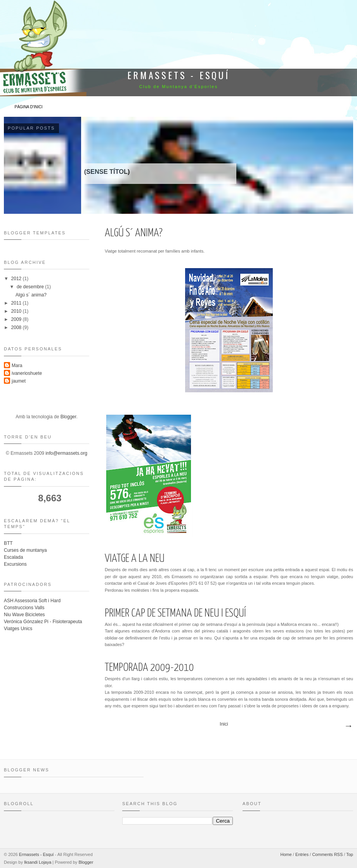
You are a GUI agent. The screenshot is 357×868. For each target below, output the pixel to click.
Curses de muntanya (25, 550)
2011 (17, 303)
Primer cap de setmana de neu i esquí (175, 613)
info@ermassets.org (66, 453)
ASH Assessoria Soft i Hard (32, 601)
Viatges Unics (18, 629)
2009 (17, 319)
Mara (17, 366)
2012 (17, 279)
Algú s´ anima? (134, 233)
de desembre (31, 287)
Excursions (15, 564)
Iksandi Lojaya (38, 862)
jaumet (19, 381)
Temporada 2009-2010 (149, 668)
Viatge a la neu (135, 559)
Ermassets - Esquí (36, 854)
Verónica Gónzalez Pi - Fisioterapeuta (43, 622)
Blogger (68, 417)
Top (350, 854)
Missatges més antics (348, 726)
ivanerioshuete (27, 373)
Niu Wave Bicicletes (24, 615)
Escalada (13, 557)
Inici (224, 724)
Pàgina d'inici (29, 107)
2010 (17, 311)
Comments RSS (327, 854)
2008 (17, 327)
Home (286, 854)
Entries (302, 854)
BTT (8, 543)
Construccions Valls (24, 608)
